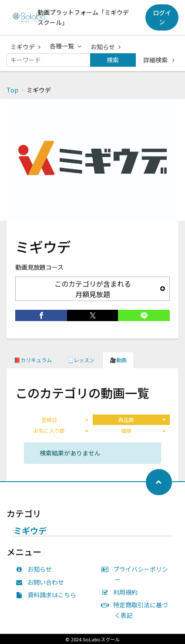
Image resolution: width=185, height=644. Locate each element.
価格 (143, 430)
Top (12, 90)
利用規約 (122, 592)
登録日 (65, 420)
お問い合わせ (42, 582)
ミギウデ (25, 47)
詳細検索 (159, 60)
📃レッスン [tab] (81, 360)
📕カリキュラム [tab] (33, 360)
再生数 (142, 420)
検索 (113, 60)
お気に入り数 (61, 430)
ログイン (162, 17)
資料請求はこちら (48, 595)
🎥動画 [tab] (118, 360)
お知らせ (106, 47)
